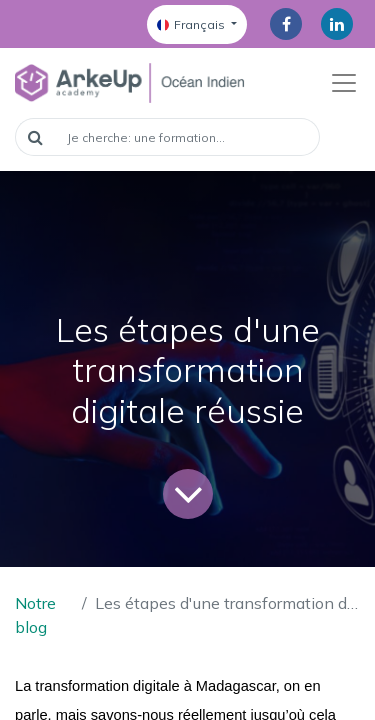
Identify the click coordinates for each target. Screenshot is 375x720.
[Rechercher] (35, 137)
